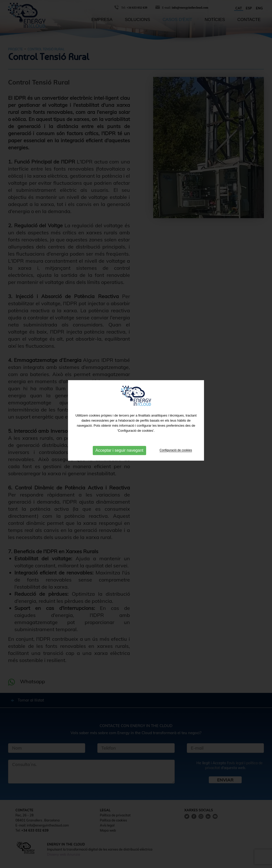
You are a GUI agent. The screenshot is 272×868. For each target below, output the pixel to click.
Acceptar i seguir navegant (119, 446)
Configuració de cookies (176, 446)
